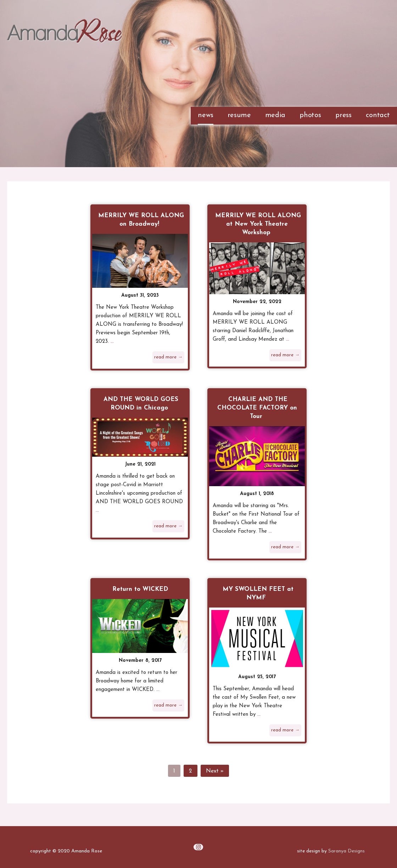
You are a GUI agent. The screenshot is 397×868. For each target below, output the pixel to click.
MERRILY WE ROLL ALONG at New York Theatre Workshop (258, 224)
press (343, 115)
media (275, 115)
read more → (168, 357)
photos (310, 115)
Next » (215, 771)
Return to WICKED (140, 589)
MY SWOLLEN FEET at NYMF (258, 594)
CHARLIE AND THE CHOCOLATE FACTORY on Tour (257, 408)
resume (239, 115)
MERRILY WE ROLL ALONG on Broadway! (141, 220)
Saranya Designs (346, 851)
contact (378, 115)
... (112, 342)
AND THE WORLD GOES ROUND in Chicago (141, 404)
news (205, 115)
